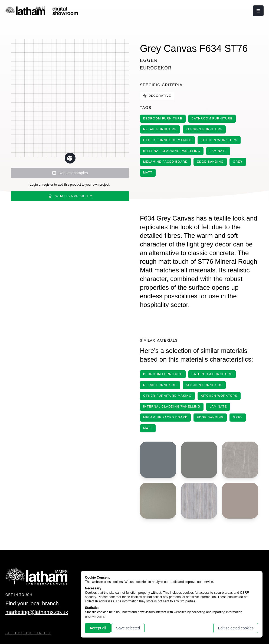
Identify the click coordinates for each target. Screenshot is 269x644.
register (48, 185)
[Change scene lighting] (70, 158)
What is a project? (70, 196)
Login (34, 185)
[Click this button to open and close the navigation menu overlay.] (258, 11)
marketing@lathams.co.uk (37, 612)
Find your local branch (32, 603)
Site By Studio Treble (28, 633)
